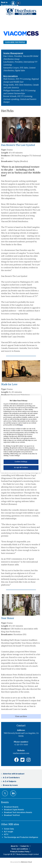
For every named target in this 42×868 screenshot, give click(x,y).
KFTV (6, 834)
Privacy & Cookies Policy (20, 852)
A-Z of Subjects (10, 781)
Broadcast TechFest (12, 815)
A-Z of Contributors (11, 778)
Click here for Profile (15, 42)
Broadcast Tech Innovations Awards (18, 812)
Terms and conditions (20, 849)
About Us (14, 846)
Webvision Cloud (26, 862)
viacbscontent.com (21, 753)
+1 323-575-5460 (21, 745)
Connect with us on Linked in (13, 793)
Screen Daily (9, 829)
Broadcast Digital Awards (14, 810)
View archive (21, 716)
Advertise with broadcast (14, 774)
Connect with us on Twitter (5, 793)
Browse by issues (10, 785)
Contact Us (25, 846)
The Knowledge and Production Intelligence (21, 837)
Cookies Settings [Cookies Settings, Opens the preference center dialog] (21, 462)
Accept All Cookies (21, 468)
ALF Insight (9, 832)
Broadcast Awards (11, 807)
